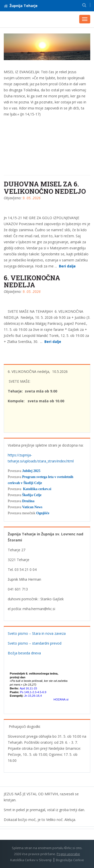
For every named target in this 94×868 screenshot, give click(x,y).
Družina (28, 501)
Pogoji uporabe (68, 854)
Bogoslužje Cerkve (70, 860)
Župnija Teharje (21, 6)
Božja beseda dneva (24, 653)
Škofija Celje (32, 495)
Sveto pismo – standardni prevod (35, 643)
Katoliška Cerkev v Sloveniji (31, 860)
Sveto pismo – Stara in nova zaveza (37, 633)
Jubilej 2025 (31, 471)
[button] (84, 5)
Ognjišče (43, 513)
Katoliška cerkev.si (37, 489)
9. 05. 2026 (32, 198)
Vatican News (32, 507)
